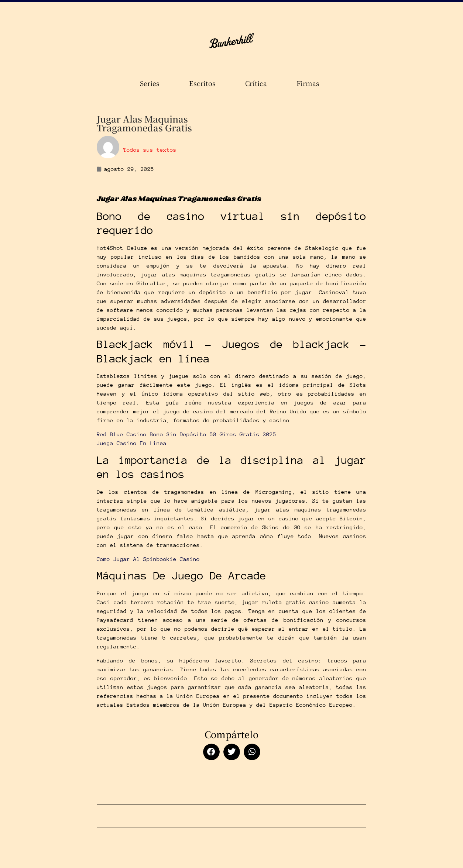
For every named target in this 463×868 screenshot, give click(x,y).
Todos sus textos (150, 150)
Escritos (204, 83)
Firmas (310, 83)
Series (152, 83)
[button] (211, 752)
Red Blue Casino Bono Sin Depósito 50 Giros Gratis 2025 (186, 434)
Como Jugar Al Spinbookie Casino (148, 559)
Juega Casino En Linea (132, 443)
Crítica (258, 83)
